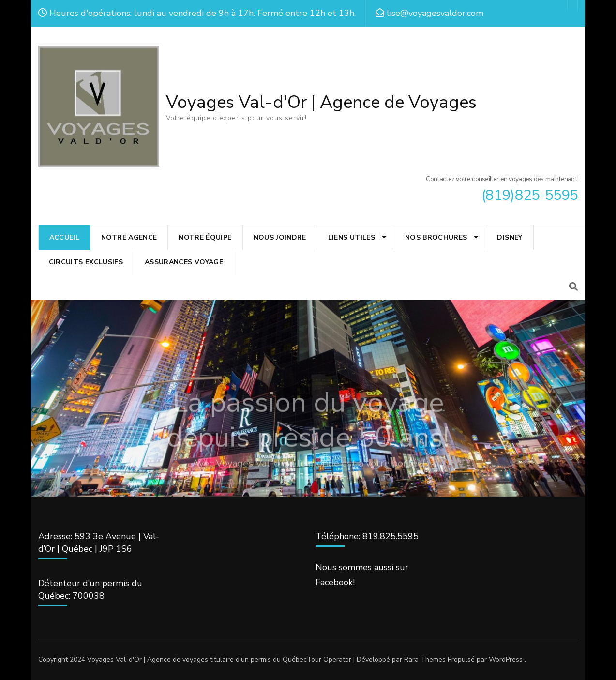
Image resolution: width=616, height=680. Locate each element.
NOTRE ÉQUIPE (205, 237)
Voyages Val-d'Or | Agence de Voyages (321, 102)
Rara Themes (425, 659)
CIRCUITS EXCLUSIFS (86, 262)
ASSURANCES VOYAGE (184, 262)
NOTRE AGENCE (129, 237)
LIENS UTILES (352, 237)
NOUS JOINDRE (280, 237)
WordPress (506, 659)
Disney (510, 237)
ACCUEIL (64, 237)
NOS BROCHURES (436, 237)
